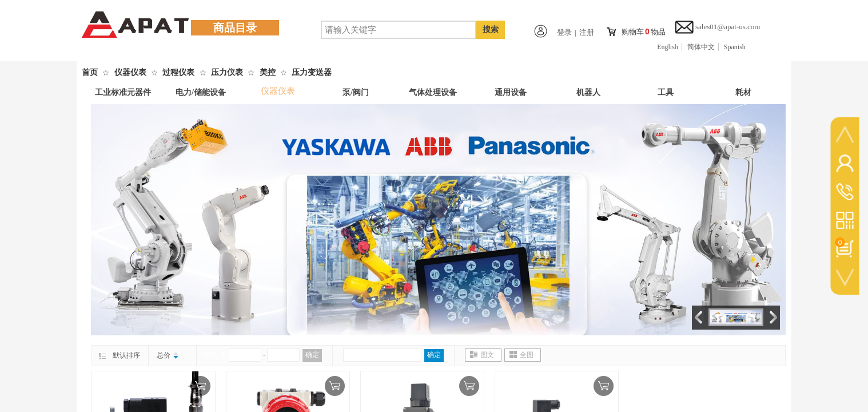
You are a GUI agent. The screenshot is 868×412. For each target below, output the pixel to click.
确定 (312, 355)
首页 (90, 72)
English (668, 47)
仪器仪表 (130, 72)
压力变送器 (312, 72)
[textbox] (399, 30)
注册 (587, 32)
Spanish (735, 47)
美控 (268, 72)
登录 (564, 32)
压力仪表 (227, 72)
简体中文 (701, 47)
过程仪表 (178, 72)
